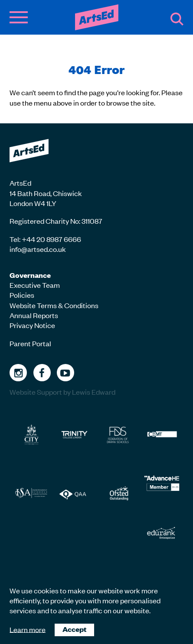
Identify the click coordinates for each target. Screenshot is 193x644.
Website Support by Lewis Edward (62, 392)
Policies (22, 295)
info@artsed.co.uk (38, 249)
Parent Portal (30, 343)
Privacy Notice (32, 325)
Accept (74, 629)
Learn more (28, 629)
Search (177, 19)
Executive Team (35, 285)
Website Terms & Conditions (54, 305)
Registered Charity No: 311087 (56, 221)
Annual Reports (34, 315)
